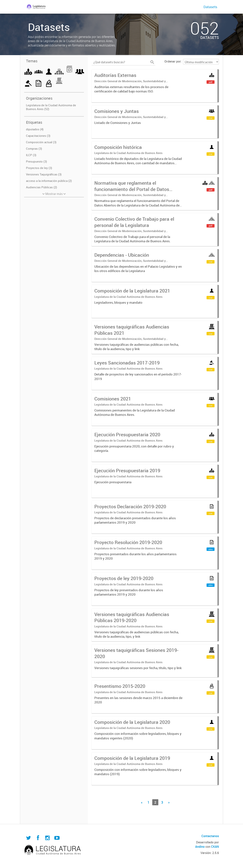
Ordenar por (172, 61)
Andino (200, 847)
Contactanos (210, 836)
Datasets (210, 7)
